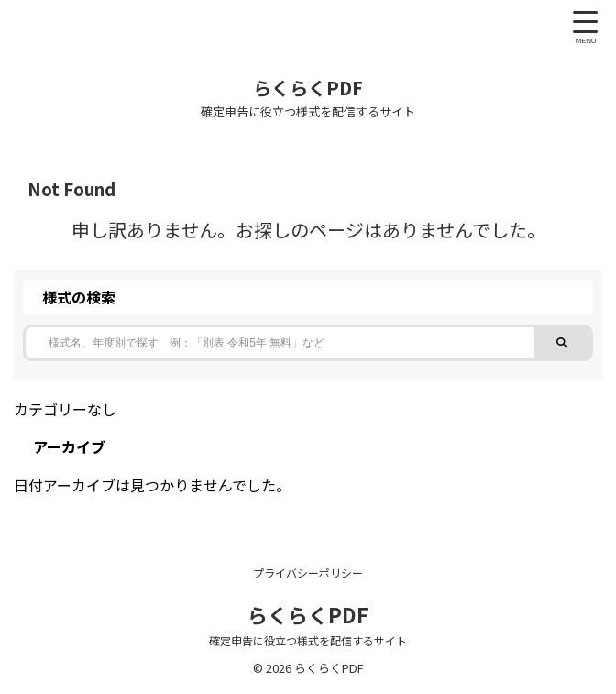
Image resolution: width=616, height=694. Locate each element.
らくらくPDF (308, 88)
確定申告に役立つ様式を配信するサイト (308, 640)
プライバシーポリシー (308, 573)
